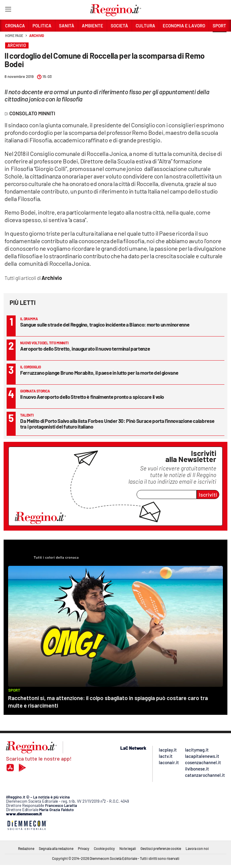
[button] (220, 39)
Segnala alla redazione (56, 848)
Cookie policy (104, 848)
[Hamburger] (8, 10)
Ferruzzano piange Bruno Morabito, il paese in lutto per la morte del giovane (99, 373)
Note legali (128, 848)
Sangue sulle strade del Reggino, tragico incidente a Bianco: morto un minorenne (105, 324)
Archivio (37, 36)
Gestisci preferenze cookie (161, 848)
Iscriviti (208, 494)
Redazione (26, 848)
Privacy (84, 848)
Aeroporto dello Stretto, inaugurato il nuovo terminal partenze (85, 349)
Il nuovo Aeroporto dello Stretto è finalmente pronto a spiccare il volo (92, 397)
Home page (14, 36)
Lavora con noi (197, 848)
